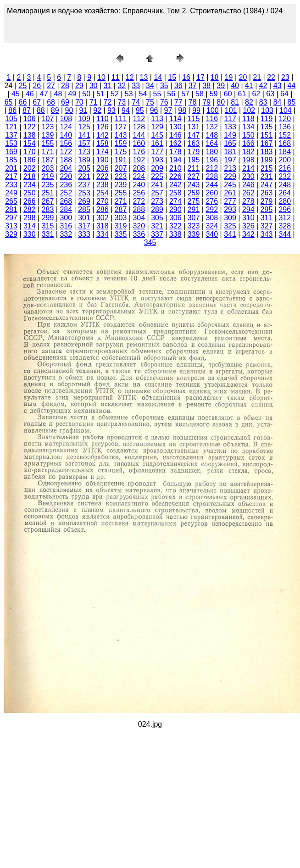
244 (212, 185)
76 (164, 102)
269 (84, 201)
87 (27, 110)
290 (175, 209)
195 (194, 160)
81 (235, 102)
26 (37, 86)
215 (267, 168)
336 (139, 234)
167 (267, 143)
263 (267, 193)
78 (193, 102)
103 (267, 110)
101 (231, 110)
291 (194, 209)
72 (108, 102)
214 (248, 168)
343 (267, 234)
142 (103, 135)
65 (9, 102)
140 (66, 135)
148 (212, 135)
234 (30, 185)
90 (69, 110)
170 (30, 152)
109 (84, 119)
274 (175, 201)
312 (285, 218)
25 (23, 86)
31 (108, 86)
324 (212, 226)
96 (154, 110)
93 (111, 110)
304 (139, 218)
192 (139, 160)
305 (157, 218)
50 (86, 94)
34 (150, 86)
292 (212, 209)
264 (285, 193)
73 (122, 102)
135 (267, 127)
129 (157, 127)
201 (11, 168)
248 (285, 185)
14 (158, 77)
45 (16, 94)
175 (121, 152)
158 (103, 143)
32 (122, 86)
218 (30, 176)
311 (267, 218)
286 (103, 209)
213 (230, 168)
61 (242, 94)
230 (248, 176)
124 (66, 127)
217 (11, 176)
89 (55, 110)
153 (11, 143)
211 (194, 168)
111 (121, 119)
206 (103, 168)
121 (11, 127)
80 (221, 102)
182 (248, 152)
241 (157, 185)
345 (150, 242)
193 (157, 160)
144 (139, 135)
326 (248, 226)
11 (116, 77)
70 (79, 102)
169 (11, 152)
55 (157, 94)
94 (126, 110)
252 (66, 193)
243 (194, 185)
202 (30, 168)
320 (139, 226)
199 (267, 160)
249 (11, 193)
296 (285, 209)
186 (30, 160)
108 (66, 119)
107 (48, 119)
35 (164, 86)
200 (285, 160)
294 (248, 209)
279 (267, 201)
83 (263, 102)
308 (212, 218)
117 (230, 119)
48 (58, 94)
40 (235, 86)
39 (221, 86)
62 (256, 94)
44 (292, 86)
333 (84, 234)
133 (230, 127)
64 (284, 94)
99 (196, 110)
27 (51, 86)
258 (175, 193)
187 (48, 160)
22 (271, 77)
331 (48, 234)
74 (136, 102)
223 (121, 176)
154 (30, 143)
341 (230, 234)
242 (175, 185)
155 (48, 143)
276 (212, 201)
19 (229, 77)
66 (23, 102)
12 (130, 77)
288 (139, 209)
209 (157, 168)
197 (230, 160)
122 (30, 127)
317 (84, 226)
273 (157, 201)
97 (168, 110)
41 (249, 86)
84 (278, 102)
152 (285, 135)
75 (150, 102)
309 (230, 218)
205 (84, 168)
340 (212, 234)
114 (175, 119)
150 (248, 135)
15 (172, 77)
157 (84, 143)
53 (129, 94)
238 (103, 185)
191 (121, 160)
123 (48, 127)
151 (267, 135)
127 (121, 127)
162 (175, 143)
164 (212, 143)
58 (200, 94)
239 (121, 185)
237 (84, 185)
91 (83, 110)
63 (270, 94)
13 (144, 77)
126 (103, 127)
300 (66, 218)
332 (66, 234)
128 (139, 127)
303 (121, 218)
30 (94, 86)
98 (182, 110)
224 (139, 176)
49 (72, 94)
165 (230, 143)
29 (79, 86)
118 (248, 119)
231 (267, 176)
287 (121, 209)
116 (212, 119)
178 (175, 152)
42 (263, 86)
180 (212, 152)
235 (48, 185)
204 (66, 168)
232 (285, 176)
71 (94, 102)
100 (213, 110)
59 (214, 94)
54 (143, 94)
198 (248, 160)
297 (11, 218)
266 (30, 201)
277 (230, 201)
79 (206, 102)
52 (115, 94)
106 (30, 119)
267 (48, 201)
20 (243, 77)
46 (30, 94)
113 (157, 119)
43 (278, 86)
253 (84, 193)
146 (175, 135)
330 (30, 234)
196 (212, 160)
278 (248, 201)
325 (230, 226)
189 (84, 160)
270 (103, 201)
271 (121, 201)
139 (48, 135)
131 (194, 127)
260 (212, 193)
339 (194, 234)
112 (139, 119)
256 (139, 193)
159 (121, 143)
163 (194, 143)
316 (66, 226)
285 (84, 209)
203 (48, 168)
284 (66, 209)
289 (157, 209)
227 (194, 176)
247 (267, 185)
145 (157, 135)
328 (285, 226)
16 (186, 77)
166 (248, 143)
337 (157, 234)
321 (157, 226)
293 (230, 209)
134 (248, 127)
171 (48, 152)
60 (228, 94)
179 (194, 152)
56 (171, 94)
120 (285, 119)
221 (84, 176)
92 (97, 110)
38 (206, 86)
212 (212, 168)
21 (257, 77)
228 (212, 176)
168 (285, 143)
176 (139, 152)
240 (139, 185)
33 (136, 86)
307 (194, 218)
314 (30, 226)
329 (11, 234)
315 (48, 226)
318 (103, 226)
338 (175, 234)
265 (11, 201)
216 (285, 168)
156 (66, 143)
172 (66, 152)
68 (51, 102)
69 (65, 102)
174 (103, 152)
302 (103, 218)
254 (103, 193)
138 (30, 135)
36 (178, 86)
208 (139, 168)
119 (267, 119)
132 (212, 127)
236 (66, 185)
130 (175, 127)
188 (66, 160)
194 (175, 160)
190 (103, 160)
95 (140, 110)
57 (185, 94)
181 (230, 152)
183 (267, 152)
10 (101, 77)
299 (48, 218)
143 (121, 135)
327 (267, 226)
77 (178, 102)
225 (157, 176)
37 (193, 86)
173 (84, 152)
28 (65, 86)
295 (267, 209)
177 (157, 152)
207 (121, 168)
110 (103, 119)
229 (230, 176)
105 (11, 119)
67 (37, 102)
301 (84, 218)
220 (66, 176)
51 (100, 94)
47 (44, 94)
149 (230, 135)
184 (285, 152)
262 (248, 193)
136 (285, 127)
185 (11, 160)
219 (48, 176)
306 (175, 218)
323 (194, 226)
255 (121, 193)
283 (48, 209)
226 (175, 176)
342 (248, 234)
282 (30, 209)
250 (30, 193)
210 (175, 168)
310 (248, 218)
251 (48, 193)
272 (139, 201)
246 (248, 185)
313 (11, 226)
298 (30, 218)
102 (249, 110)
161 (157, 143)
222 (103, 176)
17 (200, 77)
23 (285, 77)
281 (11, 209)
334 (103, 234)
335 (121, 234)
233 (11, 185)
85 (292, 102)
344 (285, 234)
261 (230, 193)
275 (194, 201)
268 (66, 201)
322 (175, 226)
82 (249, 102)
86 (12, 110)
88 (41, 110)
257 (157, 193)
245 (230, 185)
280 (285, 201)
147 (194, 135)
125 (84, 127)
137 (11, 135)
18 (215, 77)
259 (194, 193)
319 (121, 226)
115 (194, 119)
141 (84, 135)
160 (139, 143)
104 (286, 110)
